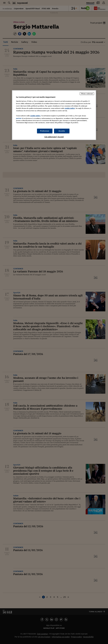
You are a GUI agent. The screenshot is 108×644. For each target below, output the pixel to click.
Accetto (62, 131)
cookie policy (70, 108)
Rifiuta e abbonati (87, 94)
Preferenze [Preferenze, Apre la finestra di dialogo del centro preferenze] (45, 131)
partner (19, 118)
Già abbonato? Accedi (54, 137)
